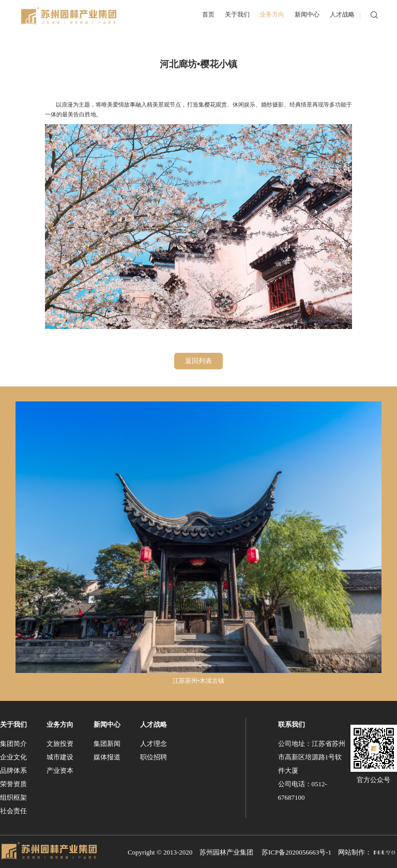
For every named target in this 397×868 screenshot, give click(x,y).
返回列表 (198, 360)
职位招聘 (154, 756)
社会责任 (13, 810)
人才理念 (154, 743)
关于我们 (13, 723)
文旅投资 (60, 743)
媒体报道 (107, 756)
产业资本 (60, 769)
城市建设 (60, 756)
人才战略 (154, 723)
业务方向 (60, 723)
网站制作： (367, 851)
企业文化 (13, 756)
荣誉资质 (13, 783)
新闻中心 (107, 723)
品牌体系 (13, 769)
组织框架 (13, 796)
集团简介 (13, 743)
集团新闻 (107, 743)
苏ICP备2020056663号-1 (296, 851)
